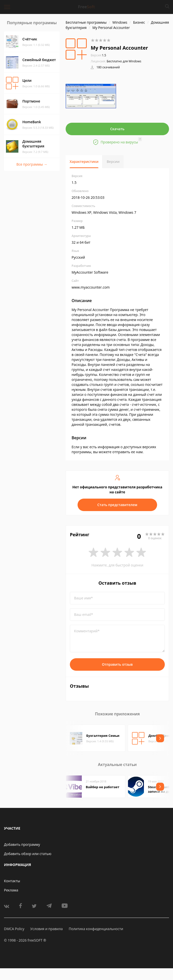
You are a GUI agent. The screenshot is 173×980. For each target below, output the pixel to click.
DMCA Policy (14, 929)
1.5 (98, 55)
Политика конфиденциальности (96, 929)
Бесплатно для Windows (124, 61)
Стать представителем (117, 505)
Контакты (12, 881)
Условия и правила (46, 929)
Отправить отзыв (117, 664)
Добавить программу (22, 844)
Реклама (11, 890)
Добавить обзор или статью (28, 854)
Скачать (117, 129)
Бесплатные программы (86, 22)
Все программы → (32, 164)
